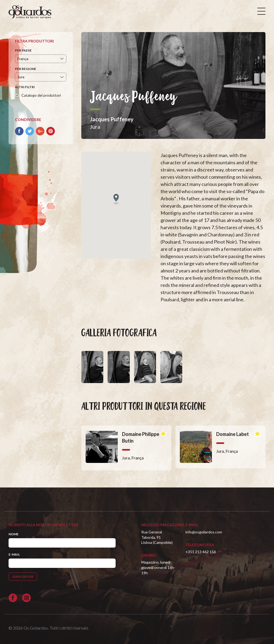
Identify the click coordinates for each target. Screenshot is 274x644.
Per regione (26, 69)
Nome (14, 534)
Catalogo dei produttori (41, 95)
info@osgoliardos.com (204, 532)
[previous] (79, 367)
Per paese (23, 50)
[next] (264, 367)
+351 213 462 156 (201, 552)
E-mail (14, 554)
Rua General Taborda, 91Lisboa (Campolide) (157, 537)
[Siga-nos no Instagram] (26, 598)
